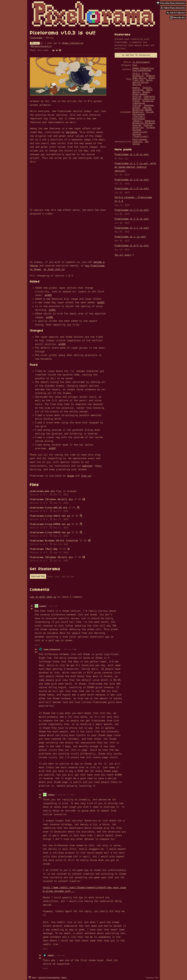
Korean (136, 108)
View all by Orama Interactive (49, 977)
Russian (137, 125)
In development (141, 62)
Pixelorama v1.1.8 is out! (132, 154)
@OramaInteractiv (41, 46)
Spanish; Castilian (144, 99)
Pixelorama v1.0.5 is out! (132, 245)
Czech (149, 90)
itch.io (34, 977)
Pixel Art (138, 80)
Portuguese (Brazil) (139, 120)
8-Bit (146, 73)
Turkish (148, 125)
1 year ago (53, 606)
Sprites (137, 85)
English (137, 96)
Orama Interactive (73, 43)
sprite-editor (141, 82)
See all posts (123, 255)
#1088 (50, 317)
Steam (71, 476)
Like (35, 43)
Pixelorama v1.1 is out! (131, 237)
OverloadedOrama (142, 70)
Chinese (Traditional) (141, 135)
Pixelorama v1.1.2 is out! (132, 219)
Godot (152, 78)
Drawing (151, 76)
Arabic (136, 88)
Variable (71, 132)
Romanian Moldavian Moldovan (144, 122)
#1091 (52, 310)
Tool (135, 65)
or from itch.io (54, 269)
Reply (37, 645)
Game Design (139, 78)
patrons (87, 466)
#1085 (48, 295)
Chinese (151, 127)
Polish (150, 112)
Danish (136, 92)
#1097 (52, 448)
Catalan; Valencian (142, 89)
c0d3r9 (51, 955)
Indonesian (139, 103)
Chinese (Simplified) (140, 131)
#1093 (101, 302)
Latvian (147, 108)
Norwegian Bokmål (142, 110)
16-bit (136, 73)
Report (64, 977)
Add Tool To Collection (136, 55)
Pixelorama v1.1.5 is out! (132, 188)
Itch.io (86, 476)
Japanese (149, 105)
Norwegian (138, 112)
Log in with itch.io (43, 597)
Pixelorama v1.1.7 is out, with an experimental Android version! (135, 167)
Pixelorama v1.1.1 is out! (132, 228)
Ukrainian (138, 127)
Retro (149, 80)
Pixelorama (36, 38)
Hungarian (148, 101)
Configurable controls (140, 140)
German (146, 92)
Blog (157, 977)
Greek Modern (140, 94)
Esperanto (149, 96)
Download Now (38, 576)
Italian (137, 105)
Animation (138, 76)
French (136, 101)
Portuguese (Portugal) (139, 115)
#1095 (62, 344)
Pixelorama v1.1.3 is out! (132, 210)
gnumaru (43, 606)
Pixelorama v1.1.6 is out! (132, 179)
